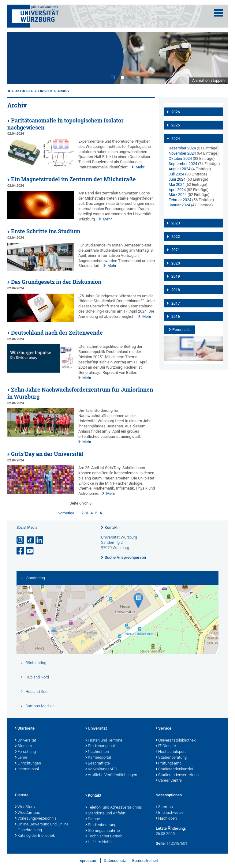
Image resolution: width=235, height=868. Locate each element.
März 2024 (178, 195)
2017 (176, 303)
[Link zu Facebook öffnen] (21, 551)
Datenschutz (115, 860)
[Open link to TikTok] (30, 540)
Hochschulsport (171, 752)
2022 (176, 237)
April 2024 (177, 190)
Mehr (140, 167)
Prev (18, 58)
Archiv (63, 91)
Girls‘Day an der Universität (47, 454)
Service (164, 729)
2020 (176, 263)
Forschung (25, 752)
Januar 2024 (179, 205)
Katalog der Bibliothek (35, 836)
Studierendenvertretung (177, 775)
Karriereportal (98, 758)
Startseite (25, 729)
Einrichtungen (28, 764)
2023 (176, 223)
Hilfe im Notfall (99, 842)
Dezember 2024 (182, 148)
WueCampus (28, 813)
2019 (176, 276)
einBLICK (45, 91)
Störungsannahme (103, 831)
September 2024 (183, 164)
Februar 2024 (180, 200)
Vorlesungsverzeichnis (36, 819)
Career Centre (169, 781)
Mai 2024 (177, 184)
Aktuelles (24, 91)
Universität (26, 741)
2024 (176, 139)
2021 (176, 250)
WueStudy (25, 807)
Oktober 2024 (180, 158)
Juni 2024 (177, 179)
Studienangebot (100, 746)
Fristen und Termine (104, 741)
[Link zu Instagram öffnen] (21, 540)
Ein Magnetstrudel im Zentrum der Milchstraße (73, 179)
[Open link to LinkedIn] (40, 540)
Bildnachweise (170, 813)
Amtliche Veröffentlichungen (111, 775)
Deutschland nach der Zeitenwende (57, 333)
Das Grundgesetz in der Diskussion (56, 282)
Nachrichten (97, 752)
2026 (176, 112)
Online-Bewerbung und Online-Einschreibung (42, 827)
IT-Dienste (166, 746)
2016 (176, 317)
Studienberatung (171, 758)
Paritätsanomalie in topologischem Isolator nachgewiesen (65, 124)
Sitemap (164, 807)
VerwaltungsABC (101, 769)
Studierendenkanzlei (174, 769)
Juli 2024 (176, 174)
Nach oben (166, 819)
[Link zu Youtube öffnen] (30, 551)
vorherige (66, 513)
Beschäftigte (98, 764)
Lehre (21, 758)
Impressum (87, 860)
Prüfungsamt (168, 764)
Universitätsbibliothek (176, 741)
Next (217, 58)
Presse (93, 819)
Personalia (181, 330)
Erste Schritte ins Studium (46, 231)
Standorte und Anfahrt (105, 814)
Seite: (161, 843)
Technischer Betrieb (104, 836)
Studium (24, 746)
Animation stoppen (208, 80)
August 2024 (179, 169)
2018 (176, 290)
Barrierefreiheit (145, 860)
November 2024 (182, 153)
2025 (176, 125)
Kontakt (111, 528)
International (27, 769)
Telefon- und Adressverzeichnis (114, 808)
